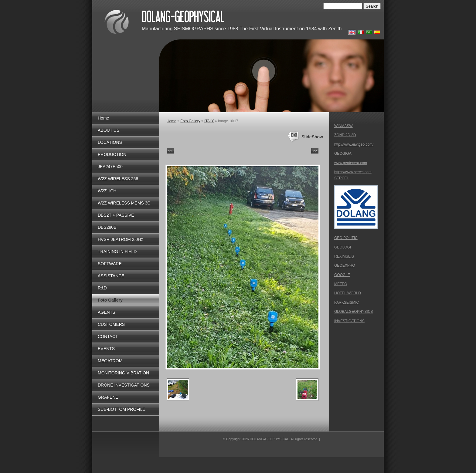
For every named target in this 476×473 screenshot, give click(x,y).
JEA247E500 (110, 167)
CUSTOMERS (111, 324)
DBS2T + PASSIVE (116, 215)
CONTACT (108, 336)
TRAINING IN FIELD (117, 252)
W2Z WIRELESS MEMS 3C (124, 203)
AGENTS (107, 312)
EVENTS (106, 349)
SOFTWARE (110, 264)
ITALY (209, 121)
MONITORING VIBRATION (123, 373)
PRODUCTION (112, 154)
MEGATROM (110, 361)
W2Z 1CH (107, 191)
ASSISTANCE (111, 276)
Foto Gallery (110, 300)
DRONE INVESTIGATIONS (124, 385)
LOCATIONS (110, 142)
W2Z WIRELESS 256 (118, 179)
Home (103, 118)
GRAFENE (108, 397)
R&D (102, 288)
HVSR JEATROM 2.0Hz (120, 239)
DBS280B (107, 227)
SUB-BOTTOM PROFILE (122, 409)
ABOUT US (109, 130)
